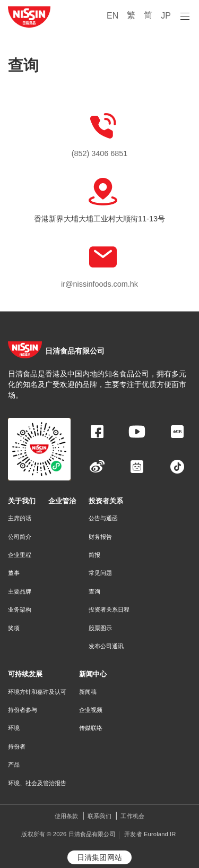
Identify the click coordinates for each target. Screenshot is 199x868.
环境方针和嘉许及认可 (37, 692)
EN (113, 16)
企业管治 (62, 501)
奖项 (14, 628)
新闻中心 (93, 674)
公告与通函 (103, 518)
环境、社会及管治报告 (37, 783)
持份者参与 (23, 710)
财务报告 (100, 537)
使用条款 (67, 816)
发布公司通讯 (106, 646)
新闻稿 (88, 692)
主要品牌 (20, 591)
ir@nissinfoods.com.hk (99, 284)
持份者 (17, 746)
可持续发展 (25, 674)
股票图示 (100, 628)
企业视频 (91, 710)
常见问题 (100, 573)
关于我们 (22, 501)
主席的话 (20, 518)
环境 (14, 728)
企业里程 (20, 555)
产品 (14, 764)
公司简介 (20, 537)
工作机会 (132, 816)
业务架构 (20, 609)
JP (166, 16)
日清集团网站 (99, 857)
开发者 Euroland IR (150, 834)
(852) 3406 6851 (100, 153)
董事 (14, 573)
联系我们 (99, 816)
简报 (94, 555)
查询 (94, 591)
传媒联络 (91, 728)
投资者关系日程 (109, 609)
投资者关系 (106, 501)
